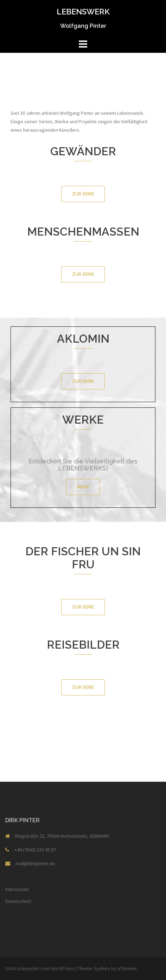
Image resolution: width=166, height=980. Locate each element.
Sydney (102, 968)
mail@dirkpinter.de (35, 863)
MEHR (83, 487)
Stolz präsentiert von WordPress (40, 968)
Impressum (17, 889)
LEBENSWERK (83, 12)
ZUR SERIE (83, 194)
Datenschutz (18, 901)
